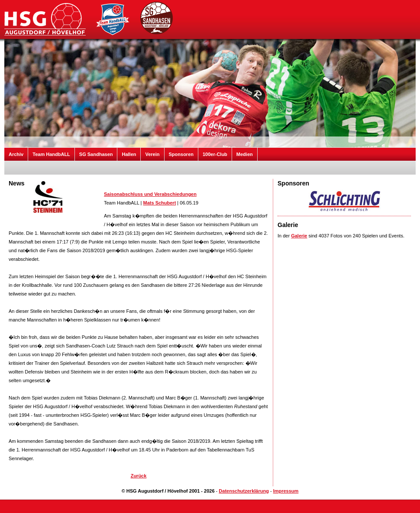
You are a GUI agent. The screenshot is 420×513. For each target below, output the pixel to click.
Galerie (299, 236)
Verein (152, 154)
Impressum (286, 491)
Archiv (16, 154)
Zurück (139, 476)
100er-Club (215, 154)
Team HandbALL (51, 154)
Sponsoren (181, 154)
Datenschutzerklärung (244, 491)
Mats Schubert (160, 203)
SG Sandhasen (96, 154)
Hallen (129, 154)
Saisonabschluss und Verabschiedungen (150, 194)
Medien (245, 154)
